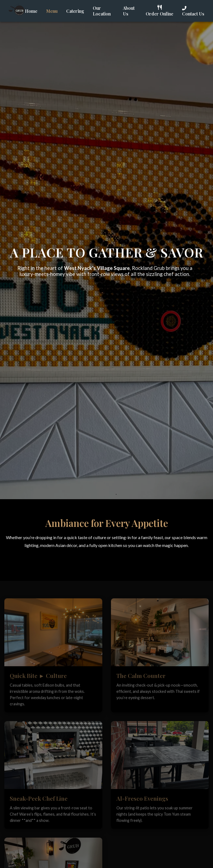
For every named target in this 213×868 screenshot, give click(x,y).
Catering (75, 11)
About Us (129, 11)
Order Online (160, 11)
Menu (52, 11)
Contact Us (193, 11)
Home (31, 11)
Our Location (102, 11)
